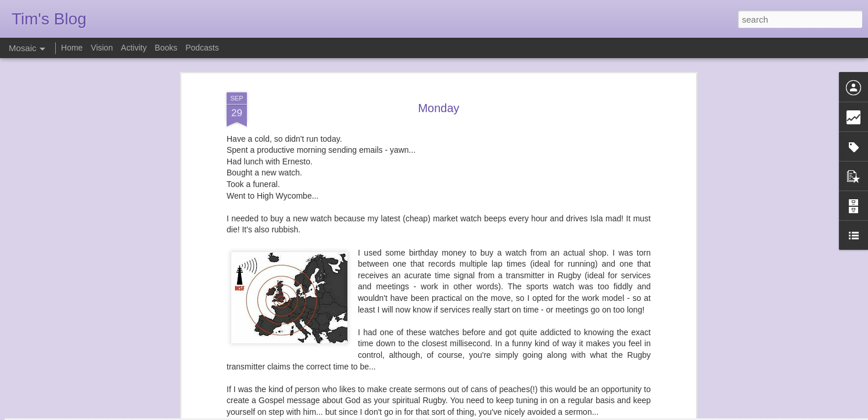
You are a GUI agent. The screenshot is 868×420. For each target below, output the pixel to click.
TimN (498, 349)
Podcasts (202, 48)
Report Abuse (505, 414)
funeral (422, 364)
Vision (102, 48)
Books (166, 48)
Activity (134, 48)
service (483, 364)
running (452, 364)
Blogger (470, 414)
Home (72, 48)
